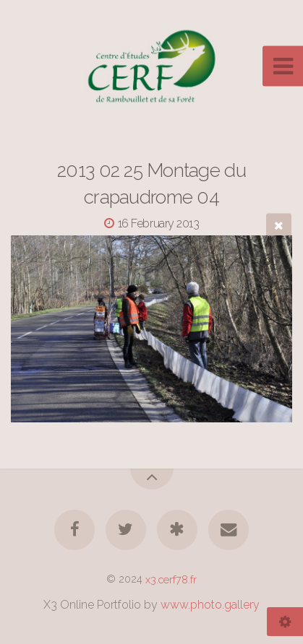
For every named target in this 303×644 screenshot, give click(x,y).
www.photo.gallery (210, 605)
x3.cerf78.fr (171, 579)
